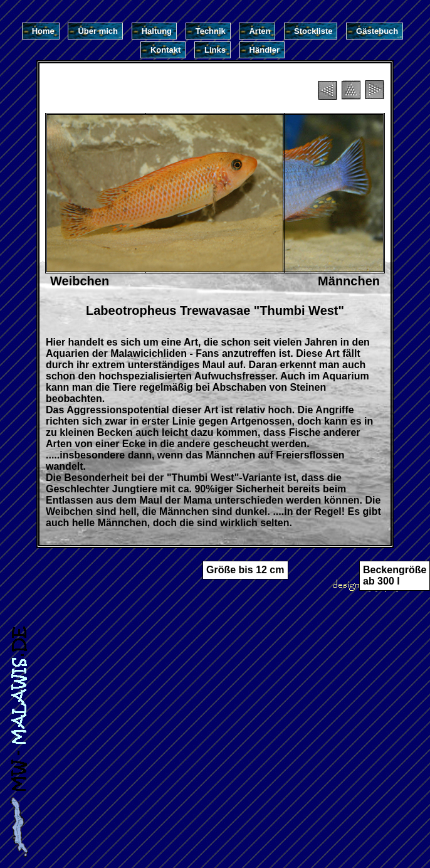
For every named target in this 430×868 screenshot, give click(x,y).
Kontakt (165, 50)
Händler (265, 50)
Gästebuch (377, 31)
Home (43, 31)
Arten (260, 31)
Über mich (98, 31)
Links (215, 50)
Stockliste (313, 31)
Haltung (157, 31)
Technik (211, 31)
